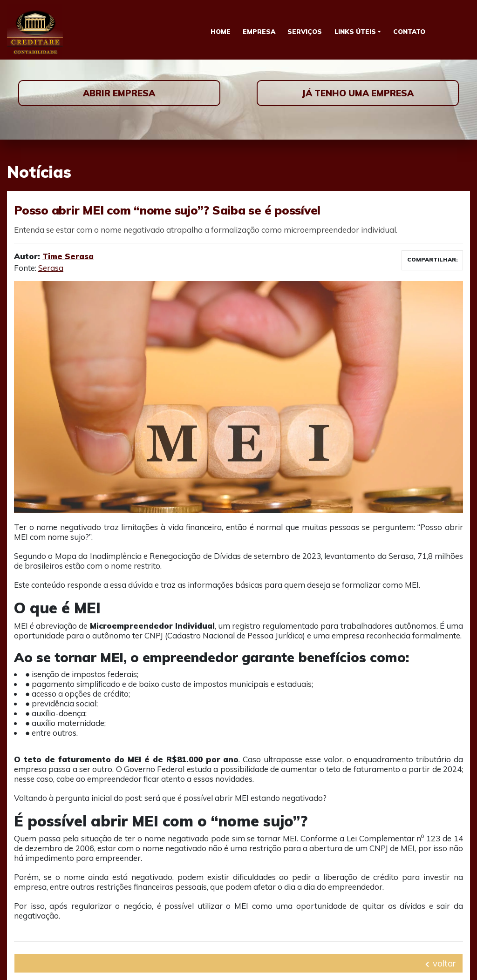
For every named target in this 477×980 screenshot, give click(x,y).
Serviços (305, 31)
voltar (440, 963)
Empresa (259, 31)
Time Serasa (68, 256)
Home (221, 31)
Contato (409, 31)
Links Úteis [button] (355, 31)
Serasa (51, 268)
